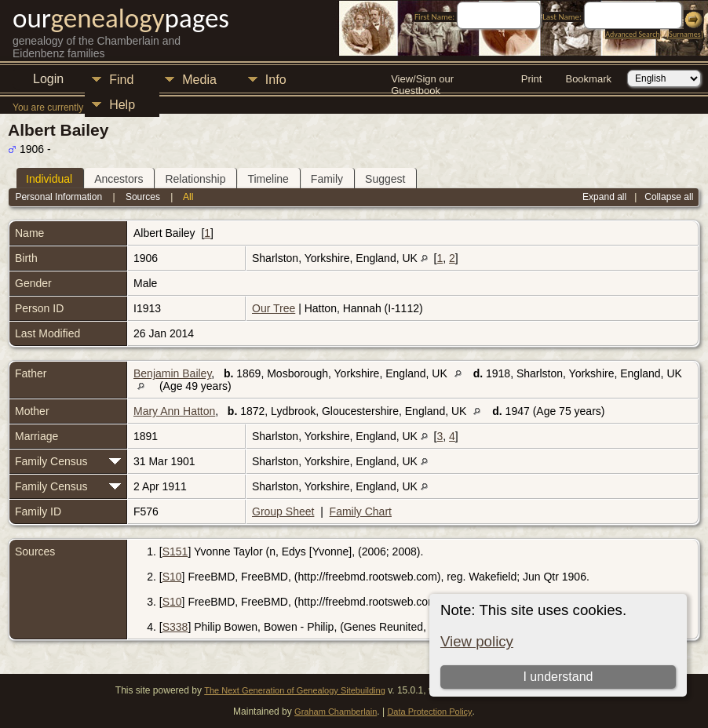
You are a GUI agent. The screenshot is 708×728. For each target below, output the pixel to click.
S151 (175, 551)
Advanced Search (632, 34)
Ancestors (119, 179)
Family (327, 179)
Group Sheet (283, 511)
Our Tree (274, 308)
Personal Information (58, 197)
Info (276, 80)
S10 (172, 577)
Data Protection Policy (429, 712)
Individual (49, 179)
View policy (477, 641)
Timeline (268, 179)
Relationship (195, 179)
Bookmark (588, 79)
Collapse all (669, 197)
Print (532, 79)
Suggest (385, 179)
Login (48, 79)
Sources (143, 197)
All (188, 197)
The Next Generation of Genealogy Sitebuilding (295, 690)
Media (199, 80)
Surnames (684, 34)
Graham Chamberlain (336, 712)
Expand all (604, 197)
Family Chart (361, 511)
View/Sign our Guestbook (422, 80)
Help (122, 105)
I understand (558, 677)
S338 (175, 627)
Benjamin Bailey (172, 373)
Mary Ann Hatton (174, 411)
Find (121, 80)
